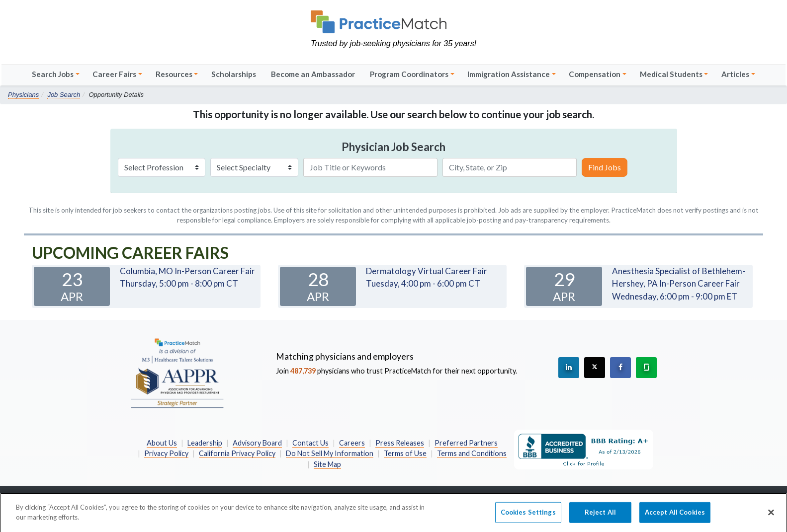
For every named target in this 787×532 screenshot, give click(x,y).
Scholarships (234, 74)
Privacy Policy (166, 453)
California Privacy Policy (237, 453)
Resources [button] (174, 74)
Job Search (64, 95)
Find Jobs (605, 167)
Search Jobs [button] (53, 74)
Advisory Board (257, 443)
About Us (162, 443)
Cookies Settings (528, 516)
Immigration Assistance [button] (509, 74)
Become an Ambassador (313, 74)
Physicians (23, 95)
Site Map (327, 464)
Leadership (205, 443)
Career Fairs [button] (114, 74)
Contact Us (310, 443)
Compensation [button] (595, 74)
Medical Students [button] (671, 74)
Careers (352, 443)
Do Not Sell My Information (330, 453)
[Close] (771, 517)
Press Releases (400, 443)
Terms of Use (405, 453)
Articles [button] (735, 74)
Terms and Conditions (472, 453)
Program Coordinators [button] (409, 74)
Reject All (600, 516)
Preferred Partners (466, 443)
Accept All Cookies (675, 516)
